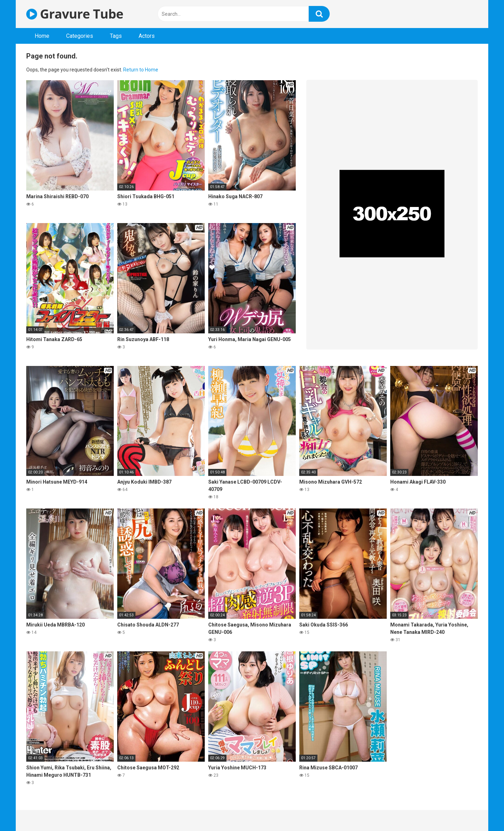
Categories (80, 36)
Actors (147, 36)
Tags (116, 36)
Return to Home (141, 70)
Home (42, 36)
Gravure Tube (75, 14)
